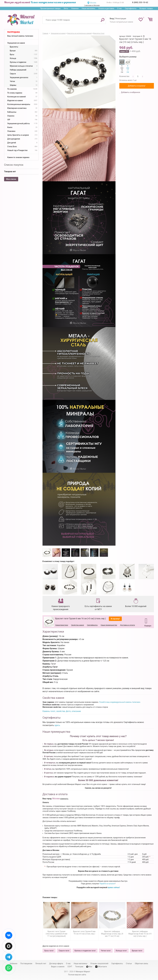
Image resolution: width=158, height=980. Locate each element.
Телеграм (79, 967)
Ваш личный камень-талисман (20, 36)
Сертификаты (131, 8)
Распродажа (14, 32)
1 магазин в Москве (92, 5)
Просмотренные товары (50, 8)
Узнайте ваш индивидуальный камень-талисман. (120, 702)
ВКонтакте (101, 967)
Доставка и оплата (127, 625)
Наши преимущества (109, 625)
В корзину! (115, 619)
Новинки (75, 8)
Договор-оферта (56, 964)
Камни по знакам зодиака (18, 157)
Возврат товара (146, 8)
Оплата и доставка (106, 8)
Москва (93, 2)
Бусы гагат (49, 951)
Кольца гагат (121, 951)
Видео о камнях (58, 967)
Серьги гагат (64, 951)
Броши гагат (137, 951)
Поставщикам (26, 964)
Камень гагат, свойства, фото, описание (62, 711)
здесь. (57, 725)
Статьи (129, 964)
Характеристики (62, 625)
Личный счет (41, 964)
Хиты (66, 8)
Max (89, 967)
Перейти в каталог (107, 884)
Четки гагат (106, 951)
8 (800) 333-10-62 (140, 2)
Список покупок (14, 165)
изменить (64, 799)
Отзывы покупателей (99, 964)
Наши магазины (88, 8)
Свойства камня (77, 625)
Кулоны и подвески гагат (85, 951)
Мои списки (11, 179)
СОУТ (70, 967)
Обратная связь (141, 964)
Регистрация (121, 19)
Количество (124, 76)
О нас (119, 8)
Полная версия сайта (77, 975)
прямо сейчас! (114, 887)
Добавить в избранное (130, 92)
